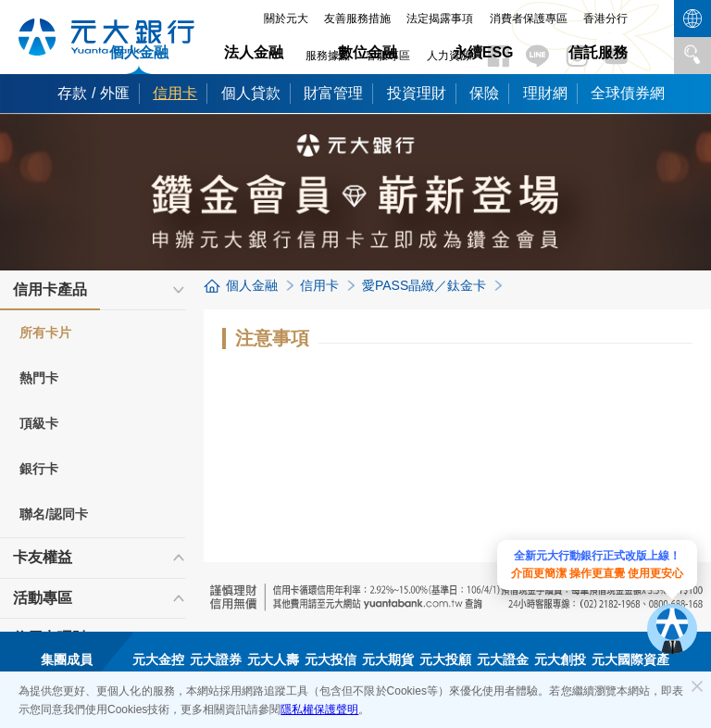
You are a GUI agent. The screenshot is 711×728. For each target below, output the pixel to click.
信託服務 (598, 52)
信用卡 (175, 93)
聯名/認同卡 (54, 514)
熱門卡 (39, 378)
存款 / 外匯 (93, 93)
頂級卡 (39, 423)
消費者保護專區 (529, 19)
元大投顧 (445, 659)
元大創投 (560, 659)
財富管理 (333, 93)
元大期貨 (388, 659)
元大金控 (158, 659)
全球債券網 (628, 93)
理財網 (545, 93)
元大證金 (503, 659)
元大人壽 (273, 659)
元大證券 (216, 659)
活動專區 (43, 598)
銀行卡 (39, 469)
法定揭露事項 (440, 19)
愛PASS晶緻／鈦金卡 (424, 285)
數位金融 (368, 52)
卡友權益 (43, 557)
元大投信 (331, 659)
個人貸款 (251, 93)
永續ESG (483, 52)
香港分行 (605, 19)
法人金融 (254, 52)
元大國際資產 (630, 659)
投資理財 (417, 93)
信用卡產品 (50, 295)
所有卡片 (45, 333)
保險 (484, 93)
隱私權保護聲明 (319, 709)
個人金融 (139, 52)
